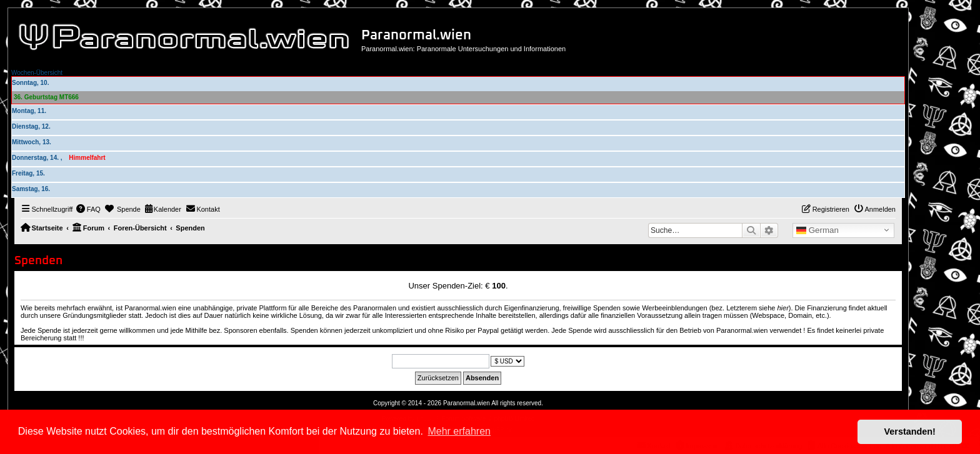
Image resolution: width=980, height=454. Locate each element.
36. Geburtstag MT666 (46, 97)
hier (782, 308)
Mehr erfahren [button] (459, 431)
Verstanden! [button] (910, 432)
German (817, 230)
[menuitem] (88, 209)
